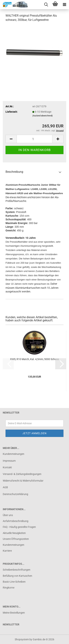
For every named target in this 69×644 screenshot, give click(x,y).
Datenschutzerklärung (15, 494)
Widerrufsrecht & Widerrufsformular (23, 481)
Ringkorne (9, 588)
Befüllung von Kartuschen (17, 576)
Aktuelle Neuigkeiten (14, 533)
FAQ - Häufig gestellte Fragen (19, 527)
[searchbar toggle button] (46, 5)
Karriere (7, 551)
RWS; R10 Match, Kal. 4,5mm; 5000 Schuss (34, 359)
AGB (5, 487)
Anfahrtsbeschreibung (16, 521)
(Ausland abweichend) (43, 116)
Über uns (8, 515)
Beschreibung (14, 172)
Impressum (9, 461)
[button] (11, 139)
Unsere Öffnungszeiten (16, 539)
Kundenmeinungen (14, 454)
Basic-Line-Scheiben (14, 582)
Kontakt (7, 467)
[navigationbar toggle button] (64, 5)
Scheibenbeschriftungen (17, 570)
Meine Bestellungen (14, 613)
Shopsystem (22, 639)
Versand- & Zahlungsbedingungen (22, 474)
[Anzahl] (34, 139)
